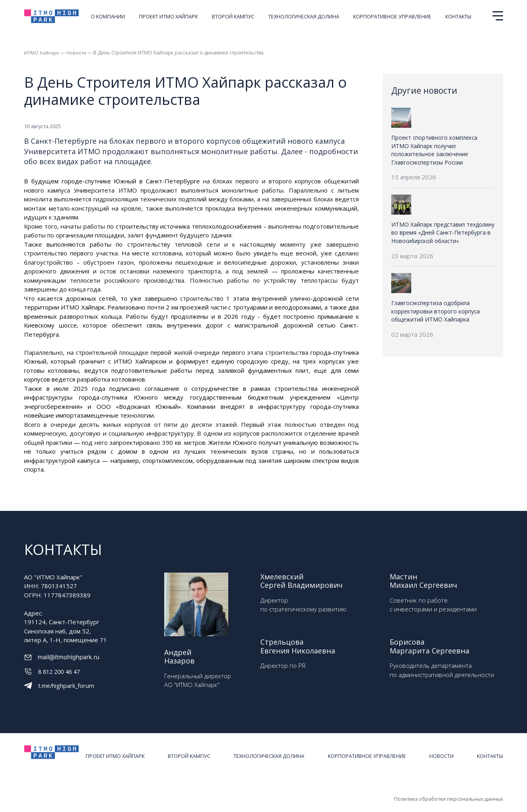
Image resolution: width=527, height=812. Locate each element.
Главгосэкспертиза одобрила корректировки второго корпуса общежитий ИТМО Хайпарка (435, 310)
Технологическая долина (304, 16)
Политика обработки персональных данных (448, 792)
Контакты (458, 16)
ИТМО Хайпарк (42, 53)
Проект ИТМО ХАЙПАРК (168, 16)
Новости (77, 53)
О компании (108, 16)
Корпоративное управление (392, 16)
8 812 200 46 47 (61, 671)
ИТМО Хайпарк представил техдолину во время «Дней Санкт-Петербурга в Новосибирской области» (442, 232)
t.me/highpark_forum (67, 685)
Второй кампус (233, 16)
